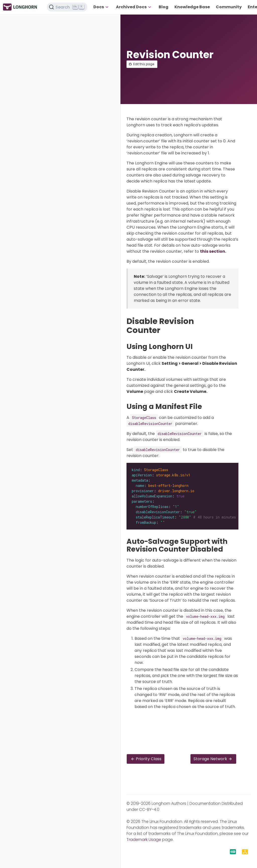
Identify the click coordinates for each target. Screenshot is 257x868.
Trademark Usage (144, 840)
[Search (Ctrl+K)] (67, 7)
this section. (213, 251)
